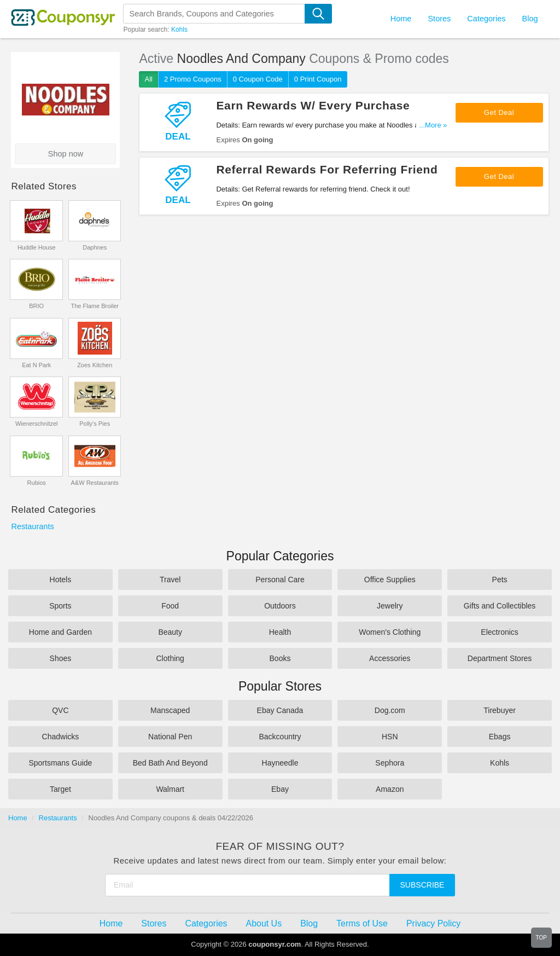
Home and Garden (60, 632)
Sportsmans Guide (60, 763)
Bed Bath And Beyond (170, 763)
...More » (433, 125)
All (148, 79)
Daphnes (95, 247)
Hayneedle (280, 763)
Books (280, 658)
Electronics (499, 632)
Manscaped (170, 710)
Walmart (170, 789)
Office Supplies (390, 580)
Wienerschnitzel (37, 424)
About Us (264, 923)
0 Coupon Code (258, 79)
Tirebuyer (500, 710)
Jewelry (390, 606)
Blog (530, 19)
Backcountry (280, 737)
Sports (60, 606)
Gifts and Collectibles (500, 606)
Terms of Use (362, 923)
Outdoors (280, 606)
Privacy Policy (433, 923)
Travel (170, 580)
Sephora (390, 763)
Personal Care (280, 580)
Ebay (280, 789)
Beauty (170, 632)
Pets (500, 580)
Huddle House (37, 247)
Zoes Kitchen (95, 365)
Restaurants (32, 526)
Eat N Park (36, 365)
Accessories (390, 658)
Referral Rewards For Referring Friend (327, 169)
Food (170, 606)
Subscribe (422, 885)
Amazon (390, 789)
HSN (390, 737)
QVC (60, 710)
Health (280, 632)
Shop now (66, 154)
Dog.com (390, 710)
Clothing (170, 658)
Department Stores (500, 658)
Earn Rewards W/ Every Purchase (313, 105)
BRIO (36, 306)
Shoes (61, 658)
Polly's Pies (95, 424)
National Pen (170, 737)
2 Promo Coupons (193, 79)
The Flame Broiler (95, 306)
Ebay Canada (280, 710)
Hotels (61, 580)
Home (18, 818)
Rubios (37, 483)
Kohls (179, 30)
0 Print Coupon (318, 79)
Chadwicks (61, 737)
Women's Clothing (390, 632)
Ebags (500, 737)
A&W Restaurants (95, 483)
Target (60, 789)
